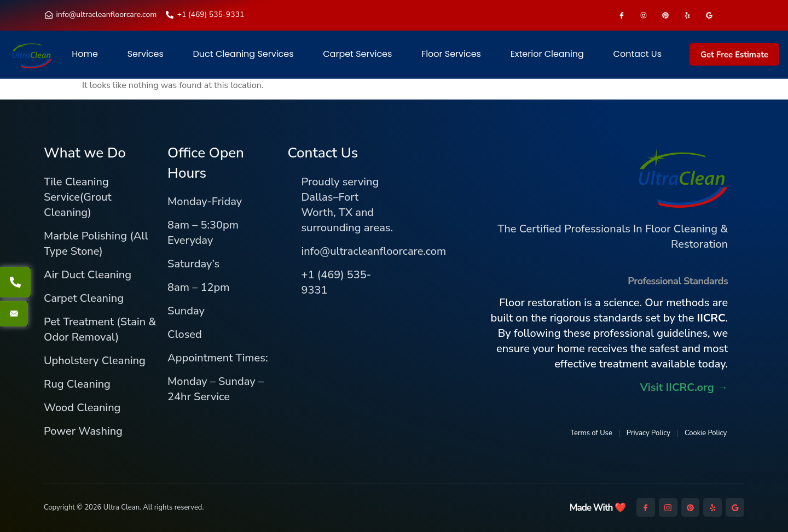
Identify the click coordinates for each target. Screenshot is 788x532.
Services (146, 54)
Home (85, 54)
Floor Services (451, 54)
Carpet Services (357, 54)
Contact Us (638, 54)
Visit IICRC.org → (684, 387)
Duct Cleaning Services (244, 54)
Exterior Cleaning (547, 54)
